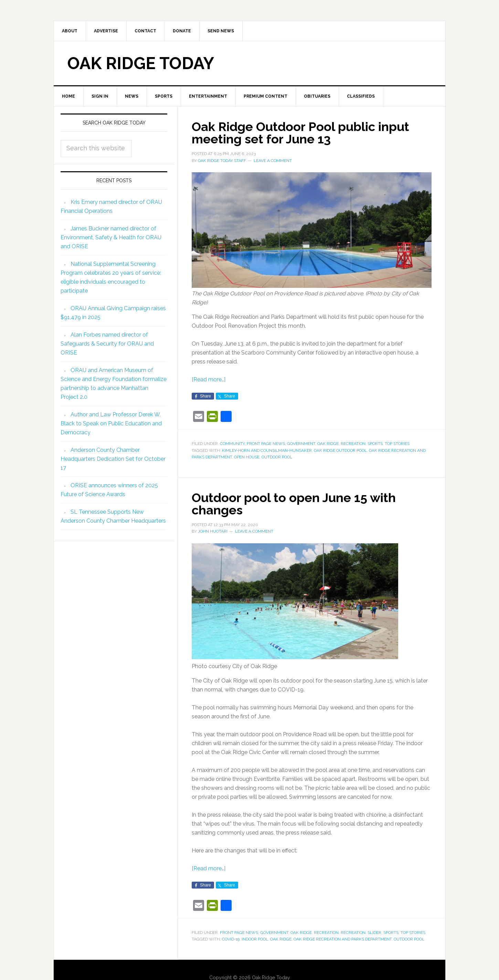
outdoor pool (277, 457)
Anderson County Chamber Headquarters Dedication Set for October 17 (113, 459)
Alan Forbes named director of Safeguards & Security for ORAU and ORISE (107, 344)
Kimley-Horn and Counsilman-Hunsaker (267, 450)
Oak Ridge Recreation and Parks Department (343, 939)
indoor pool (255, 939)
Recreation (353, 444)
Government (301, 444)
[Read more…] (209, 379)
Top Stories (397, 444)
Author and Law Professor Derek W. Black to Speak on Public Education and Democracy (111, 423)
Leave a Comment (273, 161)
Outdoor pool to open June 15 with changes (294, 504)
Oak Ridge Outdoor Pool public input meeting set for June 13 (300, 133)
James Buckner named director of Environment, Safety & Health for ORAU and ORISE (111, 237)
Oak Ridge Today (141, 63)
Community (232, 444)
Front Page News (266, 444)
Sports (375, 444)
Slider (374, 933)
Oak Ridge (328, 444)
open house (247, 457)
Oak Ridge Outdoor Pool (340, 450)
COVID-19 (231, 939)
